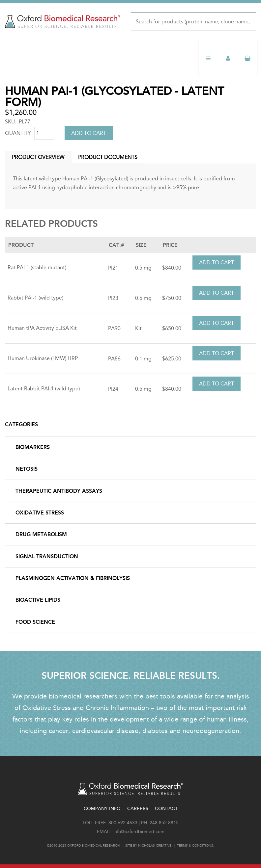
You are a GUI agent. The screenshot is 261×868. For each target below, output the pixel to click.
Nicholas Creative (155, 846)
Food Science (35, 622)
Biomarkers (33, 447)
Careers (138, 809)
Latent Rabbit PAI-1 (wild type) (44, 389)
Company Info (102, 809)
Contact (166, 809)
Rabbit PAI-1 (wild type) (35, 298)
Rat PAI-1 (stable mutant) (37, 267)
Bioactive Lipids (38, 600)
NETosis (27, 469)
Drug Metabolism (41, 534)
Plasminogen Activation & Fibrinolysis (73, 578)
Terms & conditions (195, 846)
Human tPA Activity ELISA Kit (42, 328)
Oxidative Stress (40, 513)
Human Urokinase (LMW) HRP (43, 358)
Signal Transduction (47, 556)
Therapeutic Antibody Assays (59, 491)
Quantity (18, 133)
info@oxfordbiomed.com (139, 832)
